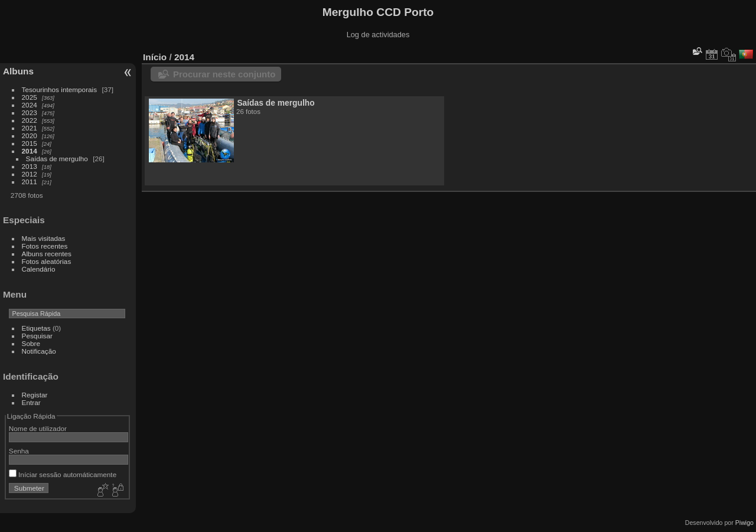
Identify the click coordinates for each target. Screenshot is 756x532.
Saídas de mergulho (57, 159)
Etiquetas (36, 328)
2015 (30, 143)
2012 (30, 174)
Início (155, 57)
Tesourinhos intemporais (60, 89)
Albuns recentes (47, 254)
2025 (30, 97)
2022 (30, 120)
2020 (30, 136)
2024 (30, 105)
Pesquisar (37, 336)
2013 (30, 166)
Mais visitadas (44, 238)
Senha (19, 451)
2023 (30, 112)
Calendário (39, 269)
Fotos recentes (45, 246)
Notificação (39, 351)
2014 (30, 151)
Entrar (31, 402)
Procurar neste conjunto (224, 74)
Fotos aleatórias (47, 261)
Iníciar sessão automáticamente (63, 474)
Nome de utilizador (38, 428)
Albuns (18, 71)
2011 (30, 182)
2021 (30, 128)
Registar (35, 395)
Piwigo (744, 523)
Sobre (31, 343)
